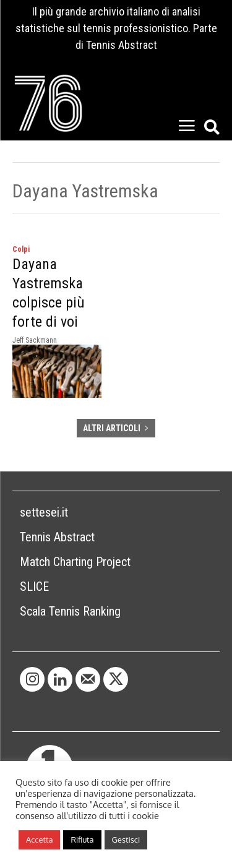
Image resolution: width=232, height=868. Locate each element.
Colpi (21, 249)
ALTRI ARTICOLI (116, 428)
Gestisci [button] (126, 840)
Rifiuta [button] (82, 840)
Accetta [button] (39, 840)
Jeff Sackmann (35, 340)
